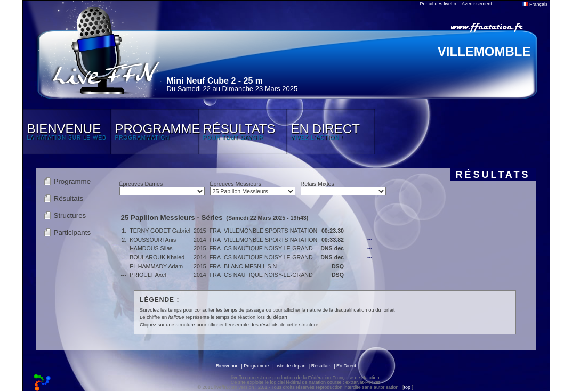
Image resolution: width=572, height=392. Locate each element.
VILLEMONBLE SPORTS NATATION (271, 231)
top (407, 387)
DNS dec (332, 248)
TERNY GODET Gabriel (160, 231)
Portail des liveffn (438, 4)
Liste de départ (290, 366)
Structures (70, 215)
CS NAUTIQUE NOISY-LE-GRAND (268, 248)
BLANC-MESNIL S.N (250, 266)
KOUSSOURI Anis (153, 240)
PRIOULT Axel (148, 275)
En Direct (346, 366)
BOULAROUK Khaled (157, 257)
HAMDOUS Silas (151, 248)
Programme (72, 181)
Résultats (69, 198)
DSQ (338, 266)
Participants (72, 232)
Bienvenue (227, 366)
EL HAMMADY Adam (156, 266)
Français (535, 4)
